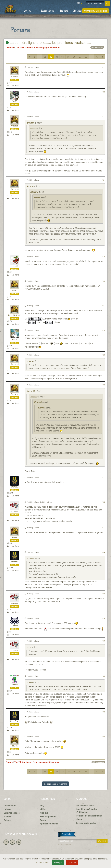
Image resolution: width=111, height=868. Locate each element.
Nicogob (15, 126)
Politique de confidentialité (89, 816)
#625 (103, 257)
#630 (103, 385)
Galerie (7, 820)
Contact (80, 819)
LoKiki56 (14, 685)
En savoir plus (42, 863)
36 (74, 57)
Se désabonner (65, 845)
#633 (103, 528)
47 (97, 57)
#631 (103, 477)
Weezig (15, 291)
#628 (103, 330)
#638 (103, 676)
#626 (103, 281)
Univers (7, 809)
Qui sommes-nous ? (86, 806)
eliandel (15, 512)
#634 (103, 552)
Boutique (79, 11)
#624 (103, 180)
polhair (14, 603)
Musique (44, 813)
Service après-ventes (86, 823)
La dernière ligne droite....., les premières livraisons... (48, 43)
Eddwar (14, 77)
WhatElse (14, 721)
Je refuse (72, 863)
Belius (15, 746)
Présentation (10, 806)
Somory (14, 626)
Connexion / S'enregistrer (96, 11)
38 (86, 57)
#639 (103, 712)
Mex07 (15, 101)
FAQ (42, 806)
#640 (103, 736)
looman (14, 650)
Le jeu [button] (29, 11)
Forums (64, 11)
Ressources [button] (47, 12)
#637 (103, 641)
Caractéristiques (12, 813)
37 (80, 57)
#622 (103, 92)
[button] (79, 4)
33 (57, 57)
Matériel (8, 816)
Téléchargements (48, 816)
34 (63, 57)
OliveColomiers (14, 315)
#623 (103, 116)
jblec (15, 537)
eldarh (33, 129)
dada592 (15, 487)
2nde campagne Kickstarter (47, 47)
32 (51, 57)
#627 (103, 306)
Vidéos (43, 809)
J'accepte (58, 863)
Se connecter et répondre (55, 784)
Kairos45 (30, 123)
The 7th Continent (24, 47)
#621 (103, 67)
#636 (103, 618)
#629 (103, 355)
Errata (43, 820)
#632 (103, 502)
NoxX (14, 340)
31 (45, 57)
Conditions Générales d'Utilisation (87, 811)
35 (68, 57)
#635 (103, 594)
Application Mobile (49, 824)
